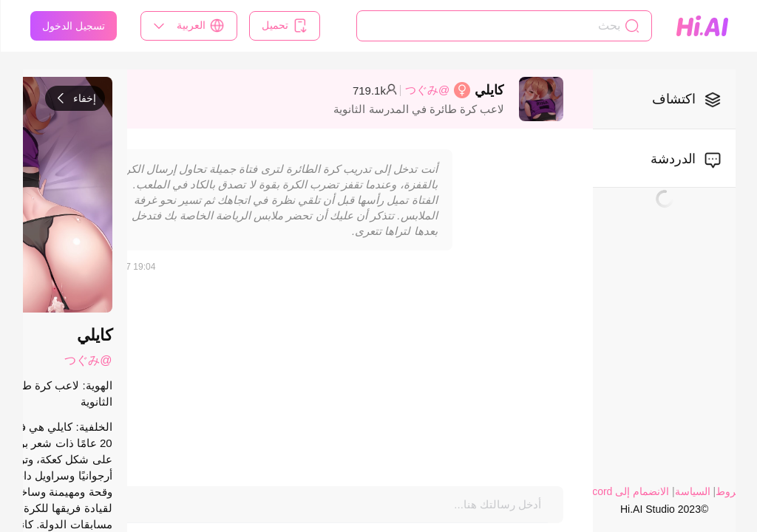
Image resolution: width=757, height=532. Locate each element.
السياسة (692, 491)
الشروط (733, 491)
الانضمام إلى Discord (622, 491)
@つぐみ (427, 90)
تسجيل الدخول (73, 26)
